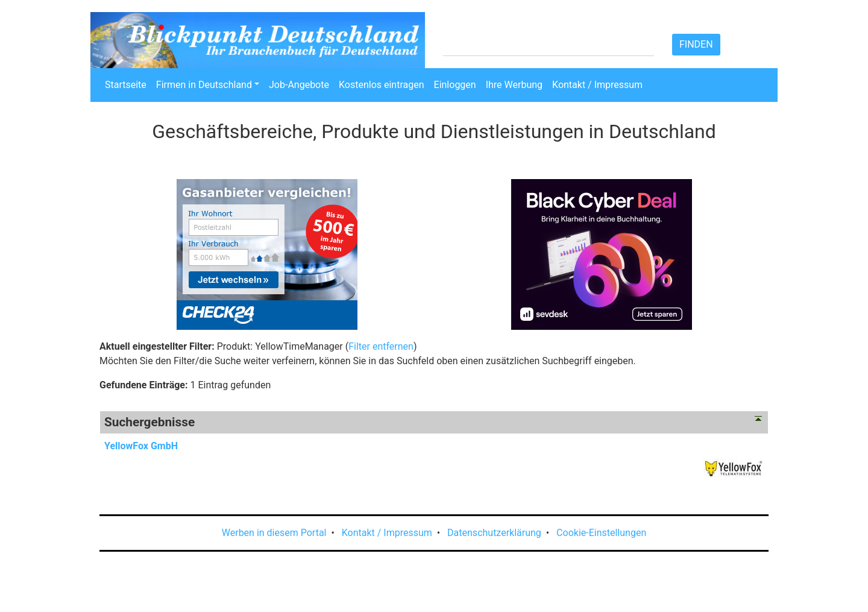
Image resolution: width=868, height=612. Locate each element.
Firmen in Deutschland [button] (204, 85)
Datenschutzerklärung (494, 533)
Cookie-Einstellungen (601, 533)
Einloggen (455, 85)
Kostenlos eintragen (382, 85)
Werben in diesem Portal (274, 533)
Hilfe (580, 23)
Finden (696, 44)
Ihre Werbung (514, 85)
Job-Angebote (299, 85)
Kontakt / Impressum (597, 85)
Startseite (126, 85)
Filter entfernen (381, 346)
